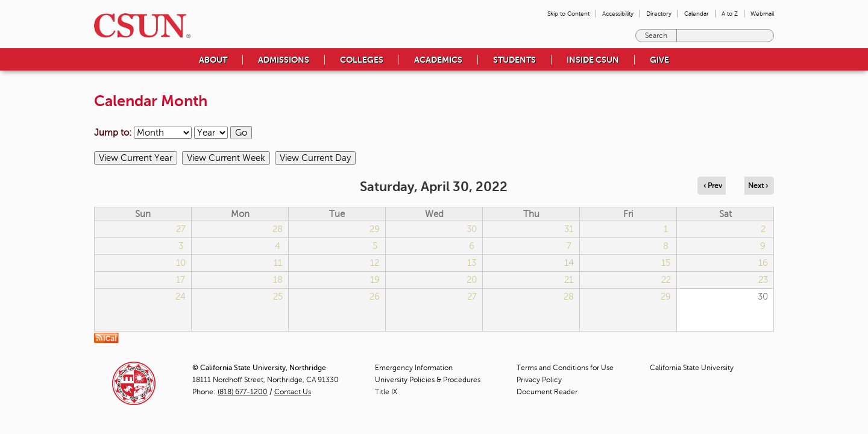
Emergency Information (414, 368)
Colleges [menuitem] (362, 60)
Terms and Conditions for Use (565, 368)
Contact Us (293, 392)
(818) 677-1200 (243, 392)
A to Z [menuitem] (730, 14)
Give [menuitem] (659, 60)
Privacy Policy (539, 380)
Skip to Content (568, 14)
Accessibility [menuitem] (618, 14)
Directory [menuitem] (659, 14)
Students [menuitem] (514, 60)
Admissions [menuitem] (284, 60)
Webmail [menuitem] (762, 14)
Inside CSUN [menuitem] (593, 60)
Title (386, 392)
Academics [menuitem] (438, 60)
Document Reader (547, 392)
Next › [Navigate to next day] (758, 186)
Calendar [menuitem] (697, 14)
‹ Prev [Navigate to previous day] (713, 186)
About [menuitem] (213, 60)
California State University (692, 368)
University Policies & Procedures (428, 380)
